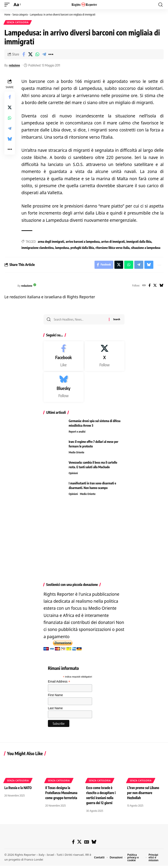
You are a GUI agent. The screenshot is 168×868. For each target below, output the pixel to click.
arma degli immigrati (51, 242)
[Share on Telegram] (44, 55)
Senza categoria (22, 14)
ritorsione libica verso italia (113, 248)
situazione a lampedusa (146, 248)
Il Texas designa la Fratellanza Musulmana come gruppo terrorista (62, 795)
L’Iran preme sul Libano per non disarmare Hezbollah (144, 795)
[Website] (143, 287)
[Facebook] (148, 287)
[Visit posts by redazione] (10, 287)
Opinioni (73, 475)
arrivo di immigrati (113, 242)
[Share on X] (30, 55)
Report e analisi (77, 434)
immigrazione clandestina (38, 248)
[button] (8, 5)
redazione (15, 66)
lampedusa (62, 248)
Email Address (59, 684)
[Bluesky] (161, 287)
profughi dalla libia (82, 248)
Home (8, 14)
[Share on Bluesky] (10, 139)
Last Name (55, 710)
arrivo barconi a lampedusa (83, 242)
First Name (55, 697)
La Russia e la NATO (19, 790)
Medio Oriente (77, 455)
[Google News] (87, 844)
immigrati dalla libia (139, 242)
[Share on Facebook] (24, 55)
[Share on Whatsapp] (37, 55)
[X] (154, 287)
